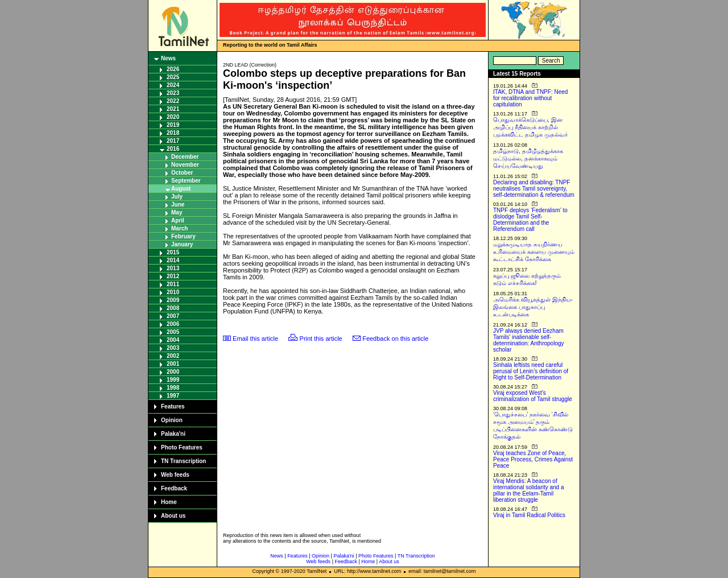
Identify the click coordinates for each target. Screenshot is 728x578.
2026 (173, 69)
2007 (173, 316)
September (186, 181)
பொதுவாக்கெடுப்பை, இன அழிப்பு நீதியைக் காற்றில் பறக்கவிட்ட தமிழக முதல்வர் (530, 127)
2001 (173, 364)
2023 (173, 93)
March (179, 228)
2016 (173, 149)
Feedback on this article (395, 338)
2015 (173, 252)
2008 (173, 308)
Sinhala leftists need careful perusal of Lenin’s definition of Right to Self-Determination (531, 371)
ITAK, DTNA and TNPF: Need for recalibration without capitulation (530, 98)
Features (173, 406)
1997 (173, 396)
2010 (173, 292)
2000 (173, 372)
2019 (173, 125)
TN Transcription (183, 461)
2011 (173, 284)
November (185, 165)
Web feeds (175, 475)
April (178, 220)
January (182, 244)
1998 (173, 388)
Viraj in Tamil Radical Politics (529, 515)
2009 (173, 300)
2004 (173, 340)
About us (173, 516)
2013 (173, 268)
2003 (173, 348)
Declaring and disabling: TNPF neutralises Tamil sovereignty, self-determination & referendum (534, 189)
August (181, 189)
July (177, 197)
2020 (173, 117)
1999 (173, 380)
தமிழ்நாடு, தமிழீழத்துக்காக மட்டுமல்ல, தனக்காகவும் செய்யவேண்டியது (528, 158)
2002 (173, 356)
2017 (173, 141)
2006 (173, 324)
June (178, 205)
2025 (173, 77)
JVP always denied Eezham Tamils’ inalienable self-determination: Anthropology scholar (529, 340)
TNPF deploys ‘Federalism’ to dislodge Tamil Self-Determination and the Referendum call (530, 220)
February (183, 236)
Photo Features (182, 447)
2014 (173, 260)
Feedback (174, 488)
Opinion (172, 420)
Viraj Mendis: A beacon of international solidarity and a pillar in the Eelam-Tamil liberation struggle (529, 490)
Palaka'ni (173, 434)
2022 (173, 101)
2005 (173, 332)
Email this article (255, 338)
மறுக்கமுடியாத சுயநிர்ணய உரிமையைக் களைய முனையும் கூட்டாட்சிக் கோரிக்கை (534, 252)
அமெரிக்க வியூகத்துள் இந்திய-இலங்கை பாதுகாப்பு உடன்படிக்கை (533, 307)
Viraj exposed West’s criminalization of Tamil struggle (533, 396)
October (182, 173)
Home (169, 502)
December (185, 157)
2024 (173, 85)
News (168, 58)
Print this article (321, 338)
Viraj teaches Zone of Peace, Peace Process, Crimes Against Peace (533, 459)
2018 (173, 133)
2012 (173, 276)
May (177, 212)
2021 (173, 109)
